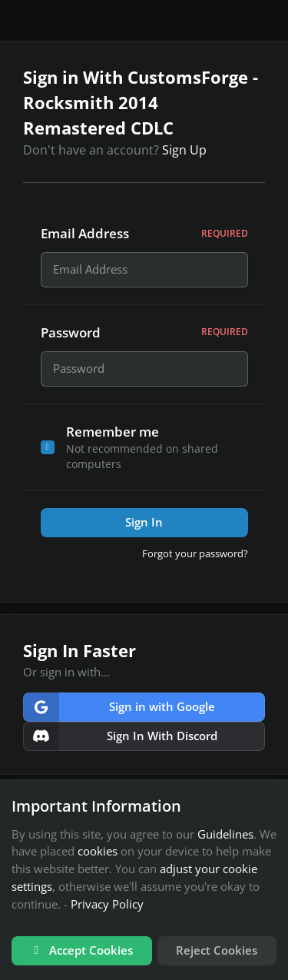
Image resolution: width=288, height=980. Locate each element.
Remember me (113, 435)
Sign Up (184, 150)
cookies (98, 851)
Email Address (144, 233)
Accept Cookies (82, 950)
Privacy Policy (107, 904)
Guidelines (225, 834)
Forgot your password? (195, 557)
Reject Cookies (217, 950)
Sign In (144, 527)
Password (144, 335)
